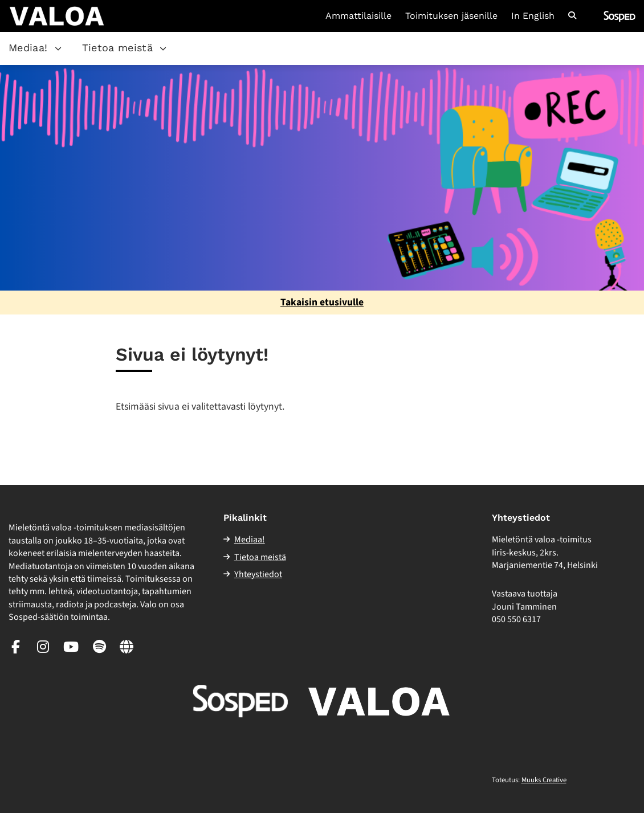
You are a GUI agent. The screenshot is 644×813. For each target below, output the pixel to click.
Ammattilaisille (358, 16)
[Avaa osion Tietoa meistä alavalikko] (163, 48)
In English (533, 16)
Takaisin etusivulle (322, 302)
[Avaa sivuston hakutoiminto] (572, 16)
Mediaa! (28, 48)
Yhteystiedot (258, 574)
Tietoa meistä (118, 48)
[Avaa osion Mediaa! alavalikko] (58, 48)
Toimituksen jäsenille (451, 16)
